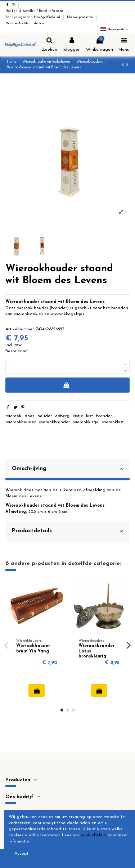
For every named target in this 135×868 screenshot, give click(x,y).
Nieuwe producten (81, 17)
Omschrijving (67, 469)
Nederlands (115, 30)
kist (89, 416)
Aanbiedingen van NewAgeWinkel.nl (33, 17)
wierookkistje (86, 422)
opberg (62, 416)
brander (104, 416)
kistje (78, 416)
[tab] (67, 470)
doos (29, 416)
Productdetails (67, 531)
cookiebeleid (94, 835)
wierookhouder (21, 422)
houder (45, 416)
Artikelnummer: (20, 329)
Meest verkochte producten (25, 23)
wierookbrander (54, 422)
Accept (21, 854)
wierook (14, 416)
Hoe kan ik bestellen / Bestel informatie (35, 11)
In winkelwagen (66, 385)
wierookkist (113, 422)
